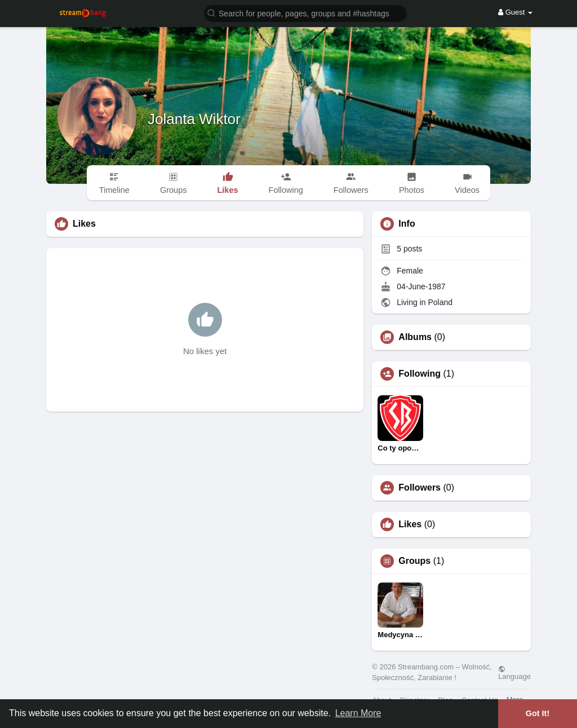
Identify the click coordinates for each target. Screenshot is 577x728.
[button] (305, 13)
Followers (420, 488)
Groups (414, 561)
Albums (415, 337)
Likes (410, 524)
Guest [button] (515, 12)
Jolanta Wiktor (194, 119)
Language (514, 673)
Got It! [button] (538, 713)
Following (420, 374)
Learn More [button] (358, 713)
